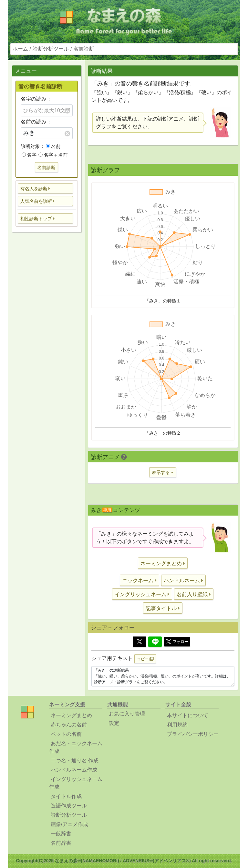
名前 (53, 146)
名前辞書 (61, 843)
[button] (46, 188)
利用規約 (177, 725)
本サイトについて (188, 715)
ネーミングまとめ (71, 715)
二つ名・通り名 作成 (75, 760)
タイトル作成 (66, 796)
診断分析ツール (51, 49)
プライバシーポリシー (193, 734)
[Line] (155, 642)
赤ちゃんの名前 (69, 725)
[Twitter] (139, 642)
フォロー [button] (177, 642)
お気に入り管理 (127, 714)
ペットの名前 (66, 734)
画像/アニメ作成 (69, 824)
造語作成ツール (69, 806)
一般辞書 (61, 834)
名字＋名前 (53, 155)
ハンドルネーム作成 (74, 770)
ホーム (20, 49)
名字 (29, 155)
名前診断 (84, 49)
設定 (114, 723)
